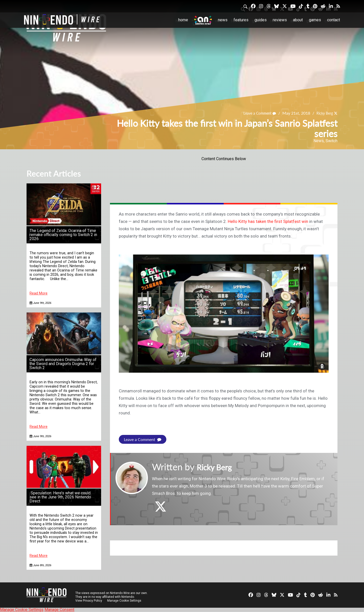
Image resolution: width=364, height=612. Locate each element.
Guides (261, 20)
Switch (332, 141)
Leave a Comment (255, 113)
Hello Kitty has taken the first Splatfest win (268, 221)
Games (315, 20)
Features (241, 20)
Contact (334, 20)
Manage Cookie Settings (125, 601)
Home (183, 20)
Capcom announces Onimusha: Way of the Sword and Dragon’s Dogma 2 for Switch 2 (63, 364)
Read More (39, 293)
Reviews (280, 20)
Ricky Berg (323, 113)
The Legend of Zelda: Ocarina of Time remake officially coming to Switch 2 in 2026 (63, 235)
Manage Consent (59, 610)
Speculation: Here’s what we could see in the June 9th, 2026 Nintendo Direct (60, 497)
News (223, 20)
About (298, 20)
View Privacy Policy (89, 601)
